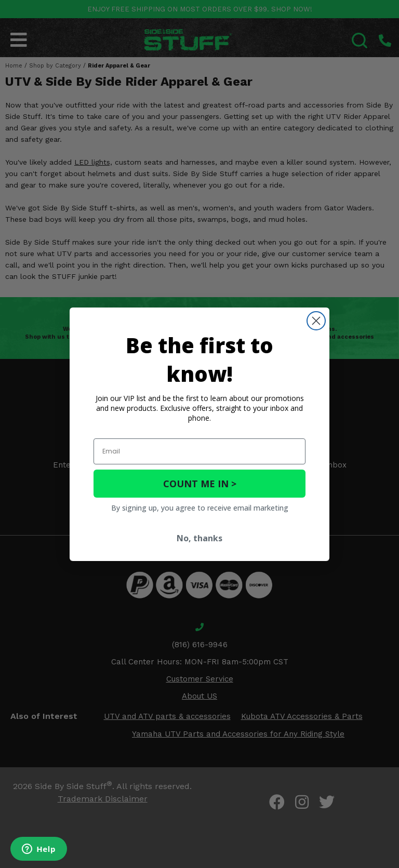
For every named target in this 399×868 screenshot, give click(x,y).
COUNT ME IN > (200, 484)
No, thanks (199, 538)
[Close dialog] (316, 321)
